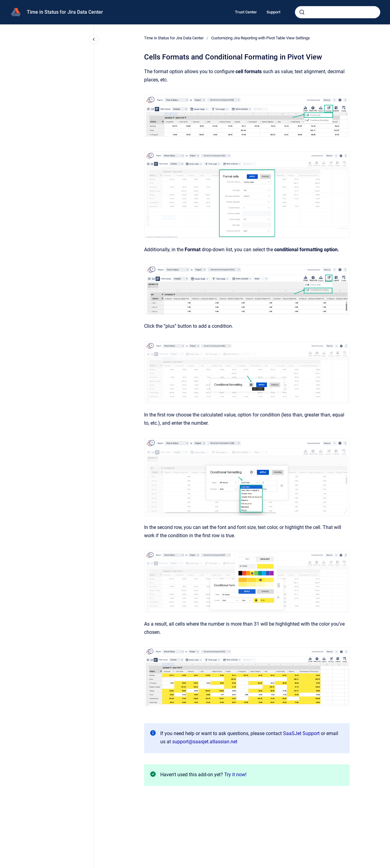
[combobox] (338, 12)
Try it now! (235, 775)
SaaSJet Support (301, 733)
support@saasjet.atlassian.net (205, 742)
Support (273, 12)
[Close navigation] (94, 39)
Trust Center (246, 12)
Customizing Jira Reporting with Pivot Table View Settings (261, 38)
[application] (388, 866)
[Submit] (302, 12)
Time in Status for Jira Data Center (65, 12)
